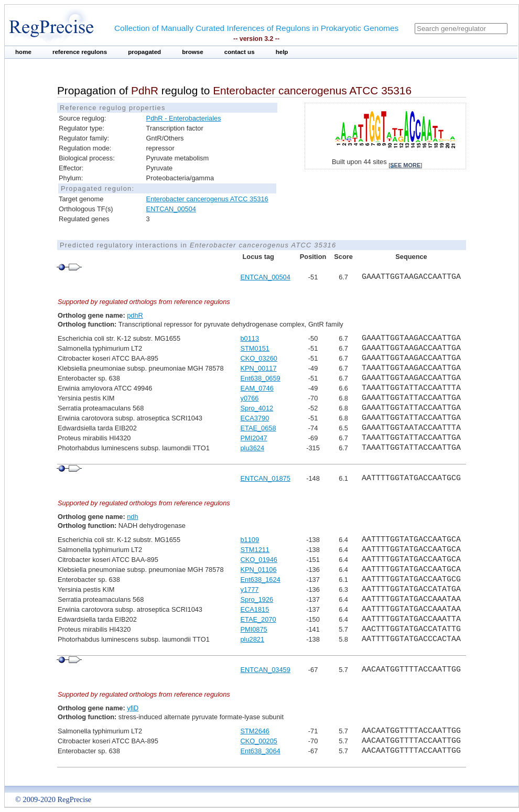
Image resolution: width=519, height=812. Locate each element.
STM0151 (255, 348)
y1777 (250, 589)
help (282, 52)
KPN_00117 (259, 368)
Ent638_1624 (261, 580)
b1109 (250, 540)
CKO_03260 (259, 358)
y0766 (250, 398)
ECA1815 (255, 609)
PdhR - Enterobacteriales (184, 118)
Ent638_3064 (261, 751)
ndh (132, 517)
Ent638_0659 (261, 378)
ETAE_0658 (258, 428)
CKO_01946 (259, 560)
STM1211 (255, 550)
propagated (144, 52)
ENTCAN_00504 (171, 209)
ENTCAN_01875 (266, 478)
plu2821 (253, 639)
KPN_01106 (259, 570)
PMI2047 (254, 438)
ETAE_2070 (258, 619)
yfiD (133, 708)
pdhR (135, 315)
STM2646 (255, 731)
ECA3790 (255, 418)
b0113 (250, 338)
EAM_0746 (257, 388)
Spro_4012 (257, 408)
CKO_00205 (259, 741)
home (23, 52)
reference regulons (80, 52)
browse (193, 52)
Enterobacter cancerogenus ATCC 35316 (207, 199)
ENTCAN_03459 (266, 670)
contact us (240, 52)
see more (405, 165)
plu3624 (253, 448)
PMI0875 (254, 629)
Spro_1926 (257, 599)
